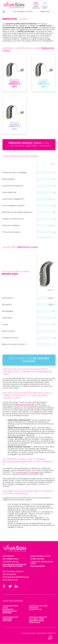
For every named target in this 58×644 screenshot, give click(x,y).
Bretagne (7, 613)
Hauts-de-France (10, 617)
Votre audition (37, 559)
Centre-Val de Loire (38, 606)
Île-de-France (35, 609)
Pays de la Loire (36, 619)
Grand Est (34, 608)
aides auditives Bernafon (25, 404)
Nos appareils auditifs (23, 12)
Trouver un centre (45, 7)
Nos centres (8, 556)
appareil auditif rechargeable (28, 472)
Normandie (7, 619)
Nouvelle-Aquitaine (38, 617)
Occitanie (7, 621)
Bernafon (45, 12)
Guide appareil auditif (40, 556)
